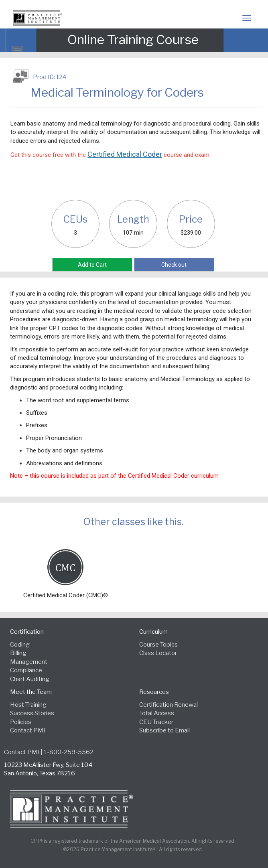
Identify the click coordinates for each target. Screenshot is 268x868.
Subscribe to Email (164, 730)
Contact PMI (28, 730)
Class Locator (158, 653)
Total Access (157, 713)
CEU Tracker (156, 722)
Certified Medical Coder (125, 154)
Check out (174, 265)
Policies (21, 722)
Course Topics (158, 645)
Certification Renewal (169, 705)
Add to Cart (92, 265)
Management (29, 662)
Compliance (26, 670)
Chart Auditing (30, 679)
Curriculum (153, 632)
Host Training (28, 705)
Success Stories (32, 713)
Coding (20, 645)
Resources (154, 692)
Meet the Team (31, 692)
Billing (18, 653)
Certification (27, 632)
